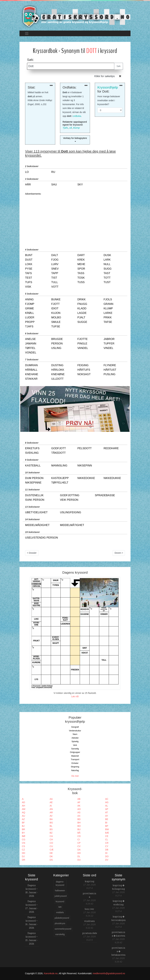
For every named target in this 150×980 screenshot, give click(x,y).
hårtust (110, 370)
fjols (108, 299)
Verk (75, 745)
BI (106, 823)
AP (107, 809)
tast (107, 273)
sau (54, 185)
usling (56, 348)
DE (51, 853)
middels (60, 912)
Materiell (75, 756)
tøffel (30, 348)
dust (29, 260)
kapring (89, 881)
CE (107, 836)
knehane (32, 374)
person (57, 344)
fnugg (82, 304)
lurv (55, 264)
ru (53, 172)
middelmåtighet (72, 525)
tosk (81, 278)
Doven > (119, 553)
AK (79, 806)
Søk (119, 66)
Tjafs (65, 128)
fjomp (30, 304)
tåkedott (59, 453)
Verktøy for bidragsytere (75, 138)
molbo (56, 317)
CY (107, 846)
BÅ (79, 833)
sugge (82, 322)
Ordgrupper (75, 752)
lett (60, 907)
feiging (83, 365)
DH (79, 853)
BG (51, 823)
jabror (109, 339)
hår (28, 185)
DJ (23, 856)
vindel (109, 348)
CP (79, 843)
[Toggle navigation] (27, 33)
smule (56, 322)
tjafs (29, 326)
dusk (107, 255)
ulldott (57, 379)
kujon (56, 313)
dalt (55, 255)
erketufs (32, 448)
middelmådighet (37, 525)
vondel (31, 353)
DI (106, 853)
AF (79, 802)
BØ (23, 836)
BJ (23, 826)
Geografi (75, 727)
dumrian (31, 365)
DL (79, 856)
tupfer (109, 344)
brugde (57, 339)
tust (107, 282)
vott (55, 287)
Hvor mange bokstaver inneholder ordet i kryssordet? (109, 100)
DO (107, 856)
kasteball (33, 466)
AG (107, 802)
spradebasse (105, 495)
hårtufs (84, 370)
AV (51, 816)
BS (51, 829)
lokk (29, 264)
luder (30, 317)
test (29, 278)
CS (23, 846)
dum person (34, 478)
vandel (83, 348)
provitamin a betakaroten (119, 951)
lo (27, 172)
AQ (23, 812)
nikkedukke (112, 478)
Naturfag (75, 770)
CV (79, 846)
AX (79, 816)
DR (23, 860)
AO (79, 809)
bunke (56, 299)
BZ (51, 833)
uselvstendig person (42, 538)
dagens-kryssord (60, 883)
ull (71, 128)
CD (79, 836)
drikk (82, 299)
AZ (23, 819)
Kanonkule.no (51, 973)
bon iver (89, 909)
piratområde (90, 933)
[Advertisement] (75, 218)
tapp (55, 273)
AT (107, 812)
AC (107, 799)
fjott (56, 304)
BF (23, 823)
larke (108, 313)
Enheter (75, 763)
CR (107, 843)
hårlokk (58, 370)
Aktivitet (75, 738)
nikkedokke (86, 478)
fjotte (82, 339)
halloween (60, 891)
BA (51, 819)
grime (30, 308)
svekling (32, 453)
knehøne (58, 374)
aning (29, 299)
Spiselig (75, 741)
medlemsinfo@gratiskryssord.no (109, 973)
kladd (82, 308)
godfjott (59, 448)
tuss (81, 282)
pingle (82, 344)
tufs (29, 282)
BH (79, 823)
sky (80, 185)
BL (51, 826)
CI (79, 839)
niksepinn (85, 466)
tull (55, 282)
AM (24, 809)
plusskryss (60, 923)
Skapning (75, 767)
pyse (29, 269)
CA (51, 836)
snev (55, 269)
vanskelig (60, 934)
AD (23, 802)
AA (51, 799)
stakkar (31, 379)
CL (107, 839)
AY (107, 816)
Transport (75, 760)
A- (23, 799)
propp (30, 322)
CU (51, 846)
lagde (82, 313)
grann (109, 304)
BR (23, 829)
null (107, 264)
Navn (75, 734)
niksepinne (33, 483)
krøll (30, 313)
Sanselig (75, 749)
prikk (108, 317)
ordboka (77, 116)
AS (79, 812)
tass (81, 273)
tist (54, 278)
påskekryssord (62, 918)
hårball (31, 370)
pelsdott (85, 448)
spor (81, 269)
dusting (57, 365)
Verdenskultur (75, 731)
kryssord (60, 901)
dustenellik (34, 495)
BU (79, 829)
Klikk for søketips (105, 76)
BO (79, 826)
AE (51, 802)
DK (51, 856)
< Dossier (32, 553)
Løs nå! (75, 696)
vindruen (89, 921)
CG (24, 839)
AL (107, 806)
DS (51, 860)
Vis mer (75, 776)
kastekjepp (60, 478)
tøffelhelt (60, 483)
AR (51, 812)
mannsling (59, 466)
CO (51, 843)
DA (79, 850)
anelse (30, 339)
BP (107, 826)
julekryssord (61, 896)
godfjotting (70, 495)
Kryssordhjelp (108, 87)
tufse (56, 326)
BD (79, 819)
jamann (31, 344)
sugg (108, 269)
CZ (23, 850)
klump (77, 128)
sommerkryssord (63, 929)
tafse (108, 322)
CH (51, 839)
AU (23, 816)
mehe (81, 264)
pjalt (81, 317)
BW (107, 829)
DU (79, 860)
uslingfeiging (71, 512)
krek (81, 260)
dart (81, 255)
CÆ (52, 850)
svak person (35, 500)
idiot (55, 308)
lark (107, 260)
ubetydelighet (36, 512)
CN (23, 843)
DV (107, 860)
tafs (28, 273)
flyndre (110, 365)
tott (107, 278)
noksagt (84, 374)
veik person (69, 500)
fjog (55, 260)
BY (23, 833)
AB (79, 799)
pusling (110, 374)
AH (23, 806)
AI (51, 806)
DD (23, 853)
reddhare (111, 448)
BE (107, 819)
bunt (29, 255)
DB (107, 850)
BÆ (107, 833)
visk (28, 287)
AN (51, 809)
